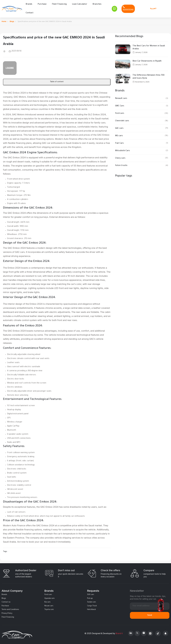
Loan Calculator (80, 4)
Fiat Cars (119, 143)
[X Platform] (137, 633)
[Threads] (150, 633)
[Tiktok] (158, 633)
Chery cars (120, 158)
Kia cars (48, 602)
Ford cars (120, 113)
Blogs (12, 21)
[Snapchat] (166, 633)
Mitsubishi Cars (122, 151)
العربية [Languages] (153, 9)
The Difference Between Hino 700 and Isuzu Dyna (149, 77)
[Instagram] (144, 633)
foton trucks (121, 166)
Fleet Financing (59, 4)
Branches (97, 4)
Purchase (42, 4)
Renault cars (121, 99)
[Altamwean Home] (12, 9)
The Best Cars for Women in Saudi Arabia (149, 47)
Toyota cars (49, 610)
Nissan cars (49, 606)
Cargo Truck (92, 606)
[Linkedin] (131, 633)
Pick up (90, 598)
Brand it (119, 633)
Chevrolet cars (122, 121)
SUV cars (91, 595)
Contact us (6, 602)
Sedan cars (92, 602)
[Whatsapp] (114, 9)
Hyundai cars (50, 598)
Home (4, 21)
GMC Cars (120, 106)
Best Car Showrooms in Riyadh (147, 61)
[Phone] (128, 9)
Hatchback (91, 610)
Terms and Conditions (10, 610)
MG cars (119, 136)
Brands (29, 4)
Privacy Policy (7, 613)
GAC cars (119, 128)
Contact (30, 13)
